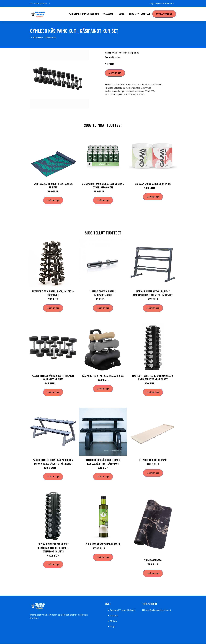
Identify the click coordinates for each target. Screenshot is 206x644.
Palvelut (114, 616)
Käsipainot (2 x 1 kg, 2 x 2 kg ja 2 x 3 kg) (103, 376)
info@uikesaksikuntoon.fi (158, 610)
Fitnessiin (38, 38)
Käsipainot (51, 38)
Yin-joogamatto (153, 560)
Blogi (122, 14)
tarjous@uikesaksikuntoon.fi (162, 3)
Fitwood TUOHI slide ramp (153, 460)
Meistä (113, 621)
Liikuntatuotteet (140, 14)
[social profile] (50, 4)
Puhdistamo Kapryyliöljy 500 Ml (103, 544)
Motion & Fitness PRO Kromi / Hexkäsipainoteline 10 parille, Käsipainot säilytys (53, 548)
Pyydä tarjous (164, 14)
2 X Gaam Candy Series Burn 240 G (153, 184)
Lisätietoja (115, 73)
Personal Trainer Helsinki (84, 14)
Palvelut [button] (108, 14)
